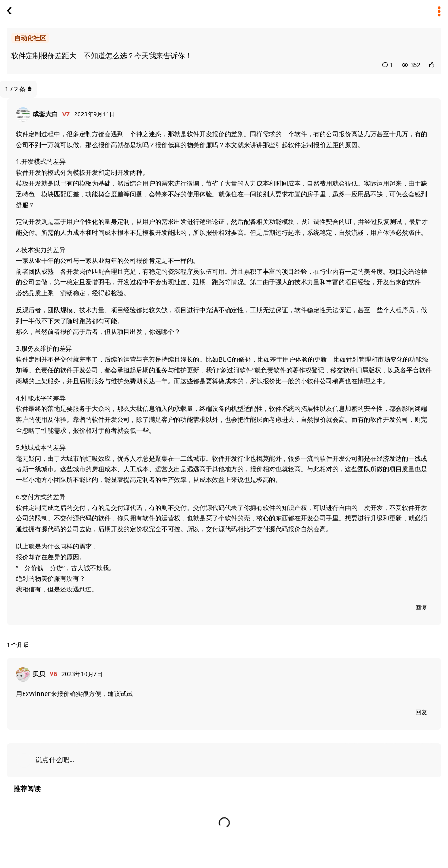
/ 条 (18, 89)
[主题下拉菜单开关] (439, 10)
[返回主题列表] (9, 10)
